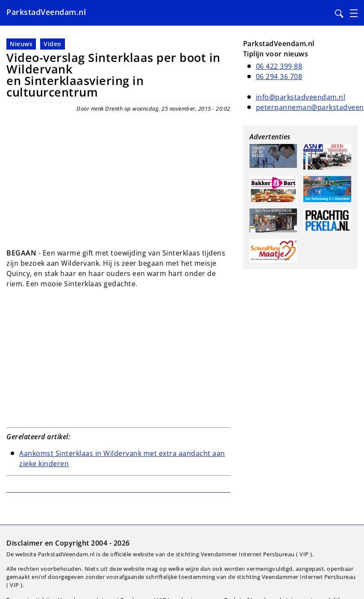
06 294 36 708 (279, 76)
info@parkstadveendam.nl (301, 97)
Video (53, 44)
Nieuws (21, 44)
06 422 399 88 (279, 66)
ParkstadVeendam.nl (46, 12)
